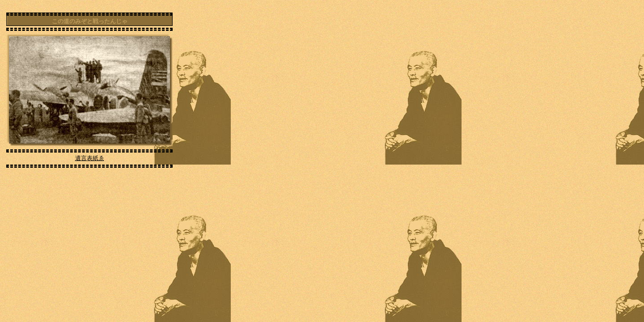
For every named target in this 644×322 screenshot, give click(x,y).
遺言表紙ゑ (90, 158)
